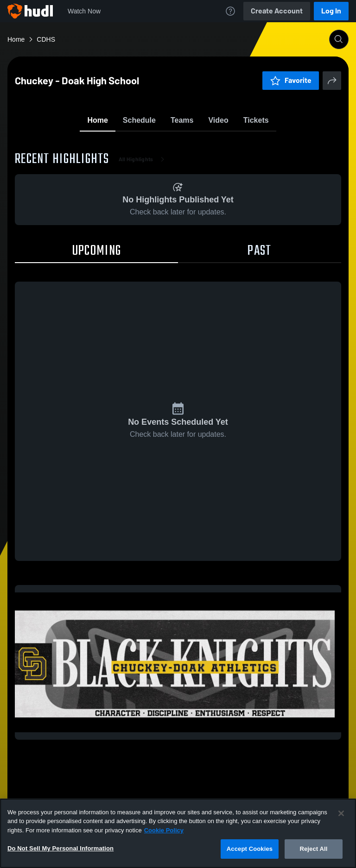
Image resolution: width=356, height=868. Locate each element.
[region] (178, 833)
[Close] (341, 813)
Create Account (277, 11)
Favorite (167, 143)
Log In (331, 11)
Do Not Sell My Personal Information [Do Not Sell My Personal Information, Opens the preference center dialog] (60, 848)
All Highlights (143, 213)
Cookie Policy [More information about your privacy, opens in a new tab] (164, 830)
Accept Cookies (250, 849)
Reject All (313, 849)
